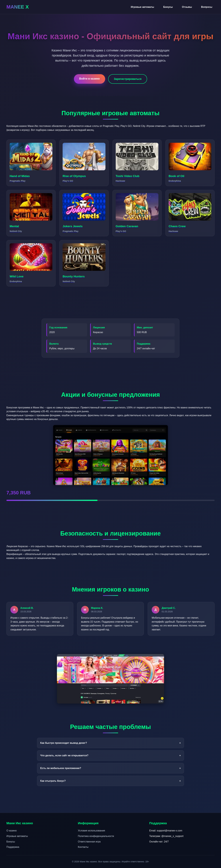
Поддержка (13, 847)
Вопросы (207, 7)
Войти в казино (90, 79)
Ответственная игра (89, 842)
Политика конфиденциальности (96, 836)
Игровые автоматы (142, 7)
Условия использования (92, 831)
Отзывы (187, 7)
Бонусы (168, 7)
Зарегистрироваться (128, 79)
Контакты (83, 847)
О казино (12, 831)
